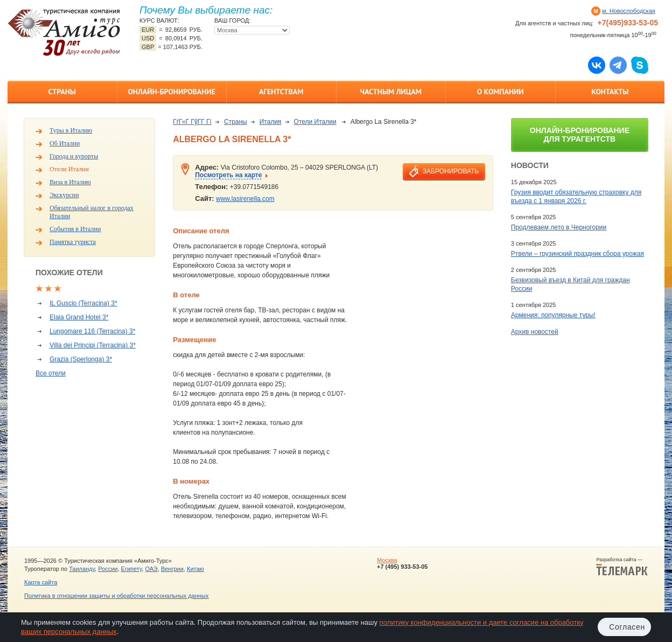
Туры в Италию (71, 130)
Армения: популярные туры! (553, 315)
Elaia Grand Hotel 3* (79, 317)
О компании (500, 92)
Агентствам (281, 92)
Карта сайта (41, 582)
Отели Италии (69, 169)
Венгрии (172, 569)
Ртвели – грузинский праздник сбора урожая (577, 254)
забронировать (451, 171)
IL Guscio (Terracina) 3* (83, 303)
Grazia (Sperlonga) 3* (81, 359)
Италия (271, 122)
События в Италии (75, 229)
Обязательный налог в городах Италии (92, 212)
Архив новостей (535, 332)
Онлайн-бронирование (171, 92)
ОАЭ (151, 569)
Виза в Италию (70, 182)
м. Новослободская (629, 11)
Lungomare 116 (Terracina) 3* (92, 331)
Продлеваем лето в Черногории (559, 227)
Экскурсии (64, 195)
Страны (62, 92)
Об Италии (65, 143)
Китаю (195, 569)
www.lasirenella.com (245, 199)
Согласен (627, 627)
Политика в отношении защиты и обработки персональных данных (116, 596)
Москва (387, 560)
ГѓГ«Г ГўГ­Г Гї (192, 122)
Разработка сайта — (622, 567)
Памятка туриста (73, 242)
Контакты (610, 92)
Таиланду (82, 569)
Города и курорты (74, 156)
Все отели (51, 373)
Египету (132, 569)
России (108, 569)
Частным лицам (391, 92)
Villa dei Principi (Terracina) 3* (93, 345)
